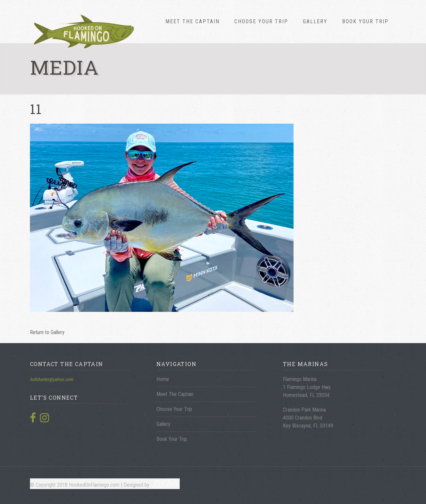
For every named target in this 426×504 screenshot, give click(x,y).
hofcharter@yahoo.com (52, 379)
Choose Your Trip (261, 21)
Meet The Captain (193, 21)
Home (163, 379)
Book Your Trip (365, 21)
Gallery (315, 21)
